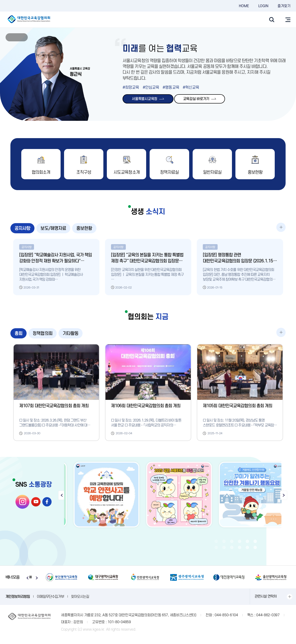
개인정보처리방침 (18, 602)
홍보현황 (84, 229)
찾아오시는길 (80, 602)
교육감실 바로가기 (200, 99)
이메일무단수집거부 (50, 602)
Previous (10, 37)
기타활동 (71, 336)
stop (17, 37)
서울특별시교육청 (148, 99)
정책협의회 (43, 336)
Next (23, 37)
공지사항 (22, 229)
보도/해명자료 (53, 229)
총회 (18, 336)
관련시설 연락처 (266, 602)
